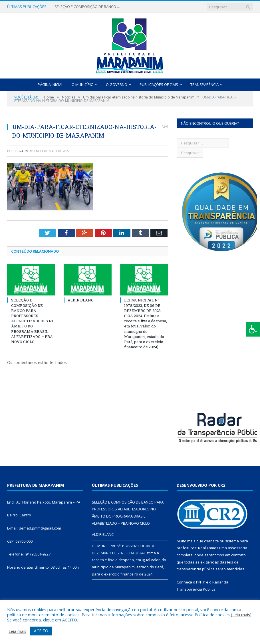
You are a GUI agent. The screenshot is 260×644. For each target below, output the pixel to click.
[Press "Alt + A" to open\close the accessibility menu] (253, 329)
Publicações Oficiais (159, 84)
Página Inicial (50, 84)
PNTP (201, 582)
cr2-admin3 (24, 151)
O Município (83, 84)
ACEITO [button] (41, 631)
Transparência (204, 84)
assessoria (237, 548)
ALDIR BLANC (81, 300)
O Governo (117, 84)
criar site (211, 541)
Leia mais (241, 615)
